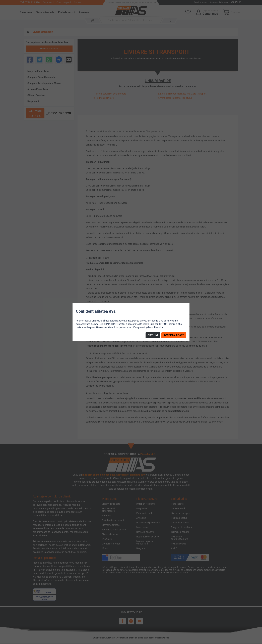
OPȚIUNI (153, 335)
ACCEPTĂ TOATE (174, 335)
